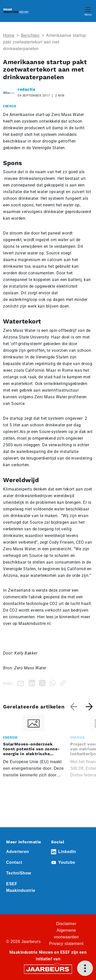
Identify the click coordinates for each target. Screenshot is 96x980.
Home (9, 35)
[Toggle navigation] (88, 11)
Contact (14, 862)
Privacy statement (66, 944)
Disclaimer (66, 924)
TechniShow (19, 873)
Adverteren (17, 852)
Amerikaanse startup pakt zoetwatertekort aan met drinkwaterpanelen (45, 42)
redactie (26, 89)
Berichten (30, 35)
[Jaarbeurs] (48, 969)
